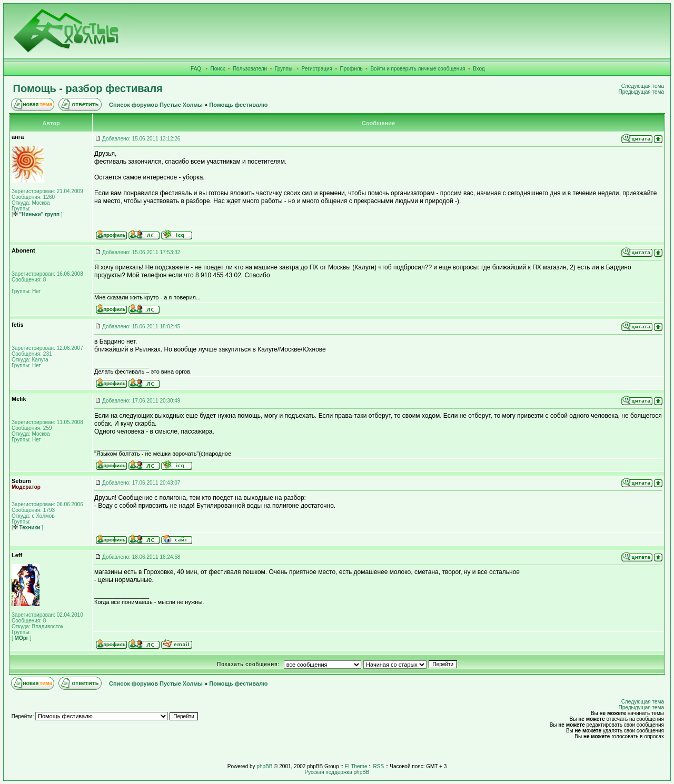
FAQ (196, 69)
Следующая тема (643, 86)
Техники (27, 527)
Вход (479, 69)
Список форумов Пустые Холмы (156, 105)
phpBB (264, 766)
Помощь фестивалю (238, 105)
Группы (284, 69)
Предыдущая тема (641, 92)
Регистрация (317, 69)
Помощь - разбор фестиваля (88, 88)
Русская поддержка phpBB (337, 772)
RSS (379, 766)
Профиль (351, 69)
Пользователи (250, 69)
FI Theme (356, 766)
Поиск (218, 69)
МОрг (21, 638)
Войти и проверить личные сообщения (418, 69)
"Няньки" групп (36, 214)
